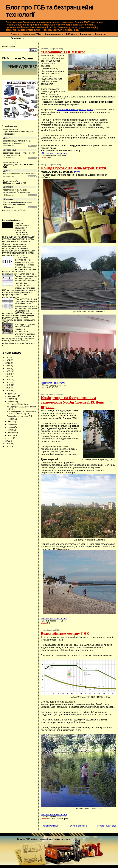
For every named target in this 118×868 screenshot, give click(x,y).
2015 (8, 385)
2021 (8, 368)
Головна (15, 34)
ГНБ (49, 819)
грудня (11, 393)
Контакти (86, 34)
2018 (8, 377)
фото (49, 157)
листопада (12, 396)
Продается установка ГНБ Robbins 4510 (19, 166)
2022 (8, 366)
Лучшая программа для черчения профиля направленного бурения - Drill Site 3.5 (26, 280)
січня (10, 438)
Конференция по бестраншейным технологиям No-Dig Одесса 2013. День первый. (72, 402)
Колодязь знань (54, 34)
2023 (8, 363)
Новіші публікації (50, 826)
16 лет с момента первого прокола (75, 109)
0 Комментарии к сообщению (54, 155)
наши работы (57, 819)
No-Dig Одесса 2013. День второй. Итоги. (74, 168)
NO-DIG (55, 387)
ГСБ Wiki (72, 34)
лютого (11, 435)
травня (11, 427)
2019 (8, 374)
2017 (8, 379)
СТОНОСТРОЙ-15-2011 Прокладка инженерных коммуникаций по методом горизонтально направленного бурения (26, 304)
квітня (10, 430)
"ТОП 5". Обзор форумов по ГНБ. (23, 259)
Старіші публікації (106, 826)
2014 (8, 388)
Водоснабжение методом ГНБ (65, 634)
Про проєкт (17, 38)
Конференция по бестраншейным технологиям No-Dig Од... (21, 413)
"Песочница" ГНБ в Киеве (63, 52)
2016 (8, 382)
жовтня (11, 399)
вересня (11, 402)
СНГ (49, 387)
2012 (8, 441)
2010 (8, 446)
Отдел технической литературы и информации (18, 133)
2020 (8, 371)
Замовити (101, 34)
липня (10, 422)
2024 (8, 360)
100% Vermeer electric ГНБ (15, 183)
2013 (8, 391)
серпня (11, 419)
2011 (8, 444)
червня (11, 424)
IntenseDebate (20, 210)
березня (11, 433)
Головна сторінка (78, 826)
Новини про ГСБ (32, 34)
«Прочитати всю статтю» (54, 153)
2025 (8, 357)
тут (77, 172)
